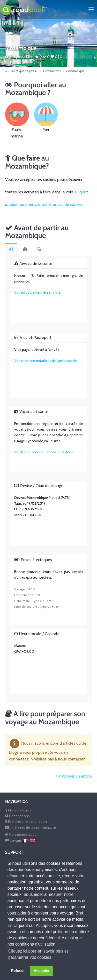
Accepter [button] (42, 971)
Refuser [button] (18, 971)
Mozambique (75, 71)
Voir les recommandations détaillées (44, 452)
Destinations (52, 71)
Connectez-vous (21, 834)
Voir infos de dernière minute (37, 292)
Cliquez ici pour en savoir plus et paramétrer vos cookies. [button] (38, 954)
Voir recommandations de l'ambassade (46, 361)
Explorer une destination (26, 822)
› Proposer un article (74, 776)
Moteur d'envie (18, 810)
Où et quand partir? (24, 71)
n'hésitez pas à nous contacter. (58, 759)
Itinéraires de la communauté (31, 827)
